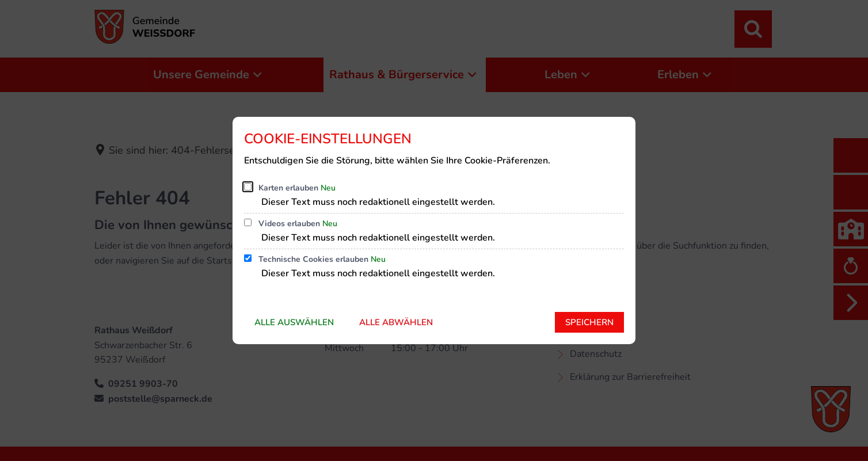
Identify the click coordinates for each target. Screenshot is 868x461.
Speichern (589, 322)
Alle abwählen (396, 322)
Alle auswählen (294, 322)
